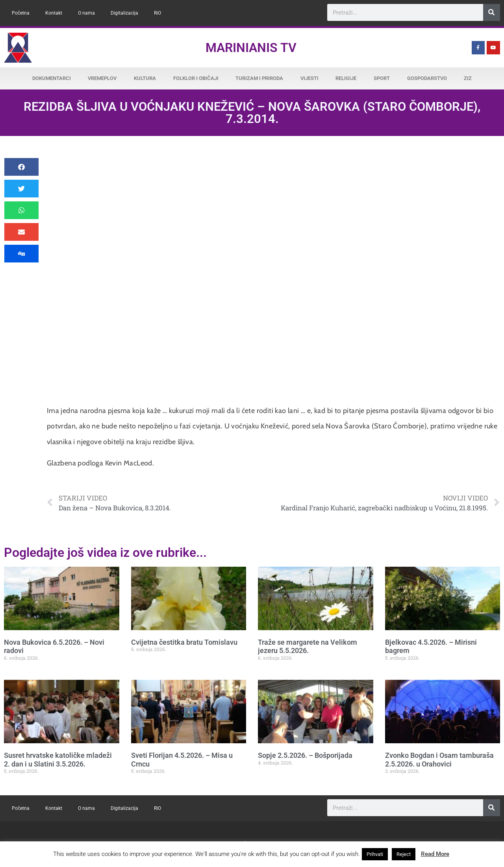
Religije (346, 78)
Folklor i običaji (196, 78)
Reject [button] (404, 854)
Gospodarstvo (427, 78)
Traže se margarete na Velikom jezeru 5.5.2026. (308, 647)
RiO (157, 13)
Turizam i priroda (259, 78)
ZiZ (468, 78)
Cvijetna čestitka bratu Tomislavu (184, 642)
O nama (86, 13)
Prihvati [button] (375, 854)
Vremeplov (102, 78)
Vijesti (309, 78)
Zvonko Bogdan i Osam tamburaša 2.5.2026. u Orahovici (439, 760)
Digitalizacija (124, 13)
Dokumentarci (52, 78)
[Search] (492, 12)
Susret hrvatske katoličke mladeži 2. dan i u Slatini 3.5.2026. (58, 760)
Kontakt (54, 13)
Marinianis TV (251, 48)
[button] (21, 167)
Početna (21, 13)
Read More (435, 854)
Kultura (145, 78)
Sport (382, 78)
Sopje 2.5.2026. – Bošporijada (305, 755)
